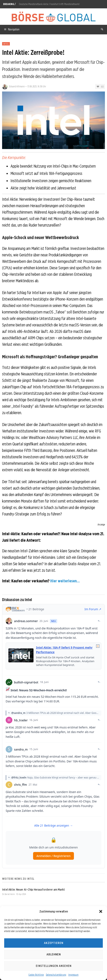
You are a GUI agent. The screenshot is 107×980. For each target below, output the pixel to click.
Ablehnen (54, 954)
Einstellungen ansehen (54, 966)
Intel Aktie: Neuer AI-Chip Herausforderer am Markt (34, 890)
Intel (6, 44)
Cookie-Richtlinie (36, 975)
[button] (101, 911)
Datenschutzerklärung (56, 975)
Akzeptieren (54, 943)
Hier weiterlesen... (65, 581)
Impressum (73, 975)
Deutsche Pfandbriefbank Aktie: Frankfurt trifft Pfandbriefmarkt (49, 4)
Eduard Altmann (17, 86)
